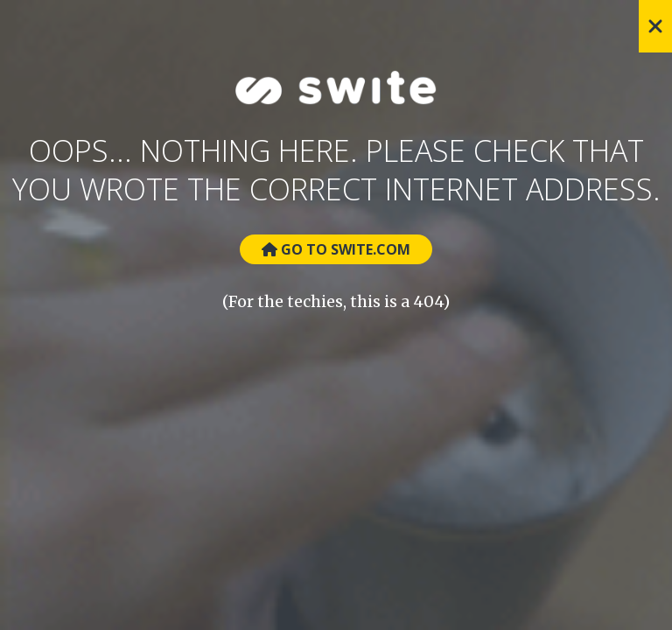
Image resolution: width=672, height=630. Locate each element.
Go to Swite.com (336, 249)
